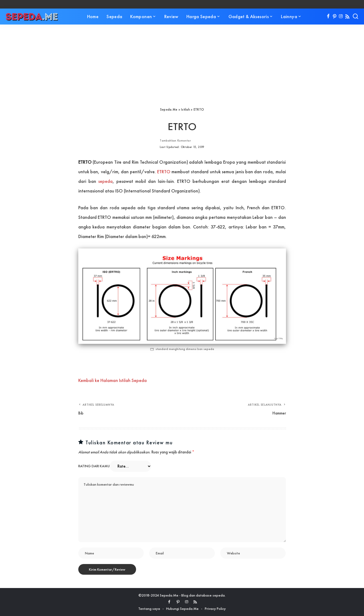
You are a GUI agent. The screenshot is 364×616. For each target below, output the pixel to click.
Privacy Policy (215, 609)
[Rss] (347, 17)
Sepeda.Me (169, 109)
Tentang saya (149, 609)
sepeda (105, 181)
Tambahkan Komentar (175, 140)
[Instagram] (341, 17)
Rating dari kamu (94, 466)
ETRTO (164, 172)
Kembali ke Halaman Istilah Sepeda (113, 380)
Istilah (185, 109)
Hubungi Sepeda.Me (182, 609)
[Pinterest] (335, 17)
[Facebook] (328, 17)
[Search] (355, 17)
